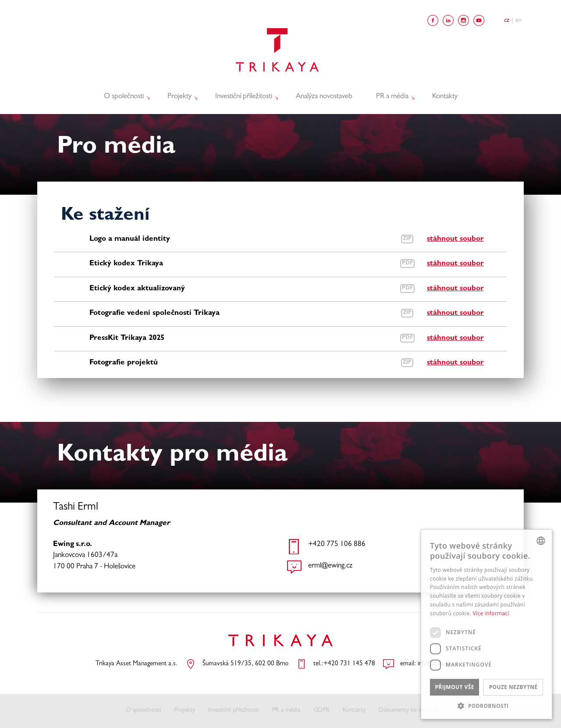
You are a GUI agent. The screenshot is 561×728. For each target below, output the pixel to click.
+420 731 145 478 (349, 664)
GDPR (321, 711)
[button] (486, 706)
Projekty (181, 96)
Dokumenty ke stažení (407, 711)
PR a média (393, 96)
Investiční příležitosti (245, 96)
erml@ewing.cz (330, 566)
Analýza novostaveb (324, 97)
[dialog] (486, 624)
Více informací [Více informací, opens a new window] (491, 613)
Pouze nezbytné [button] (513, 687)
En (518, 21)
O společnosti (125, 96)
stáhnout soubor (455, 239)
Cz (507, 21)
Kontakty (445, 97)
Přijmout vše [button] (454, 687)
